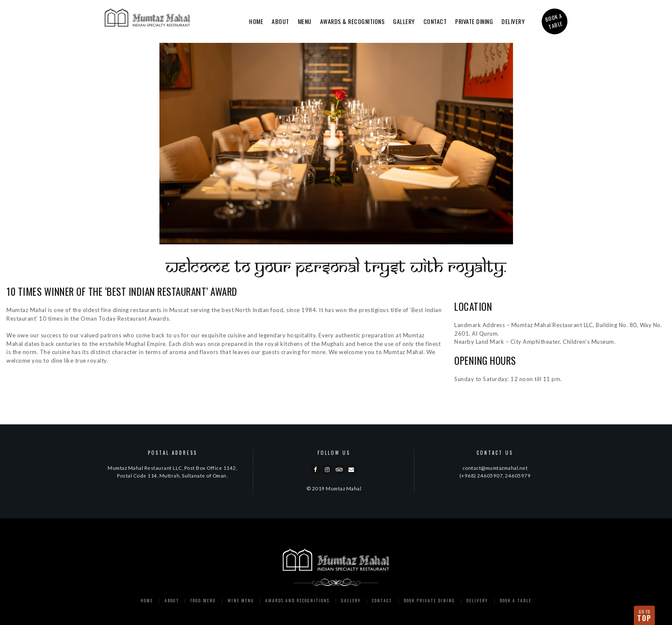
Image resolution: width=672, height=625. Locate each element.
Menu (305, 21)
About (280, 21)
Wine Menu (241, 600)
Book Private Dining (429, 600)
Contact (435, 21)
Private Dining (474, 21)
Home (256, 21)
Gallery (404, 21)
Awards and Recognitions (297, 600)
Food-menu (203, 600)
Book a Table (516, 600)
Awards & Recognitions (352, 21)
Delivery (513, 21)
